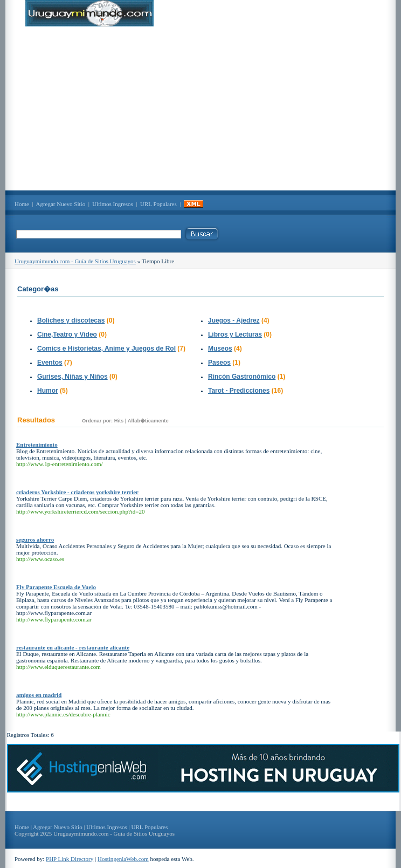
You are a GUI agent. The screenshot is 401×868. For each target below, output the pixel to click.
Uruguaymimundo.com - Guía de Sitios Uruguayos (75, 261)
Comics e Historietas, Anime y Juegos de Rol (106, 348)
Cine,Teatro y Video (67, 334)
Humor (48, 391)
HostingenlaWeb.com (123, 859)
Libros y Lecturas (235, 334)
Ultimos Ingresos (112, 204)
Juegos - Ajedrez (234, 320)
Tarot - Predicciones (239, 391)
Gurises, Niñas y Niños (72, 377)
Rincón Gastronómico (242, 377)
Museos (220, 348)
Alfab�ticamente (148, 421)
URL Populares (158, 204)
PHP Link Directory (70, 859)
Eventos (50, 363)
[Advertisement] (200, 108)
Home (22, 204)
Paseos (219, 363)
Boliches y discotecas (71, 320)
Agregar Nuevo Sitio (61, 204)
